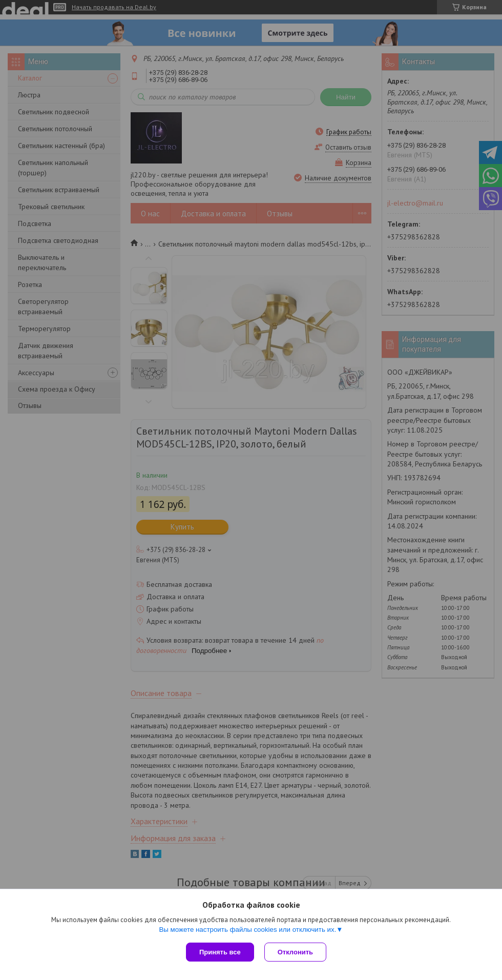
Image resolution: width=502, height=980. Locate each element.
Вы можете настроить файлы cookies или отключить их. (247, 930)
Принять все (220, 952)
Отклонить (295, 952)
